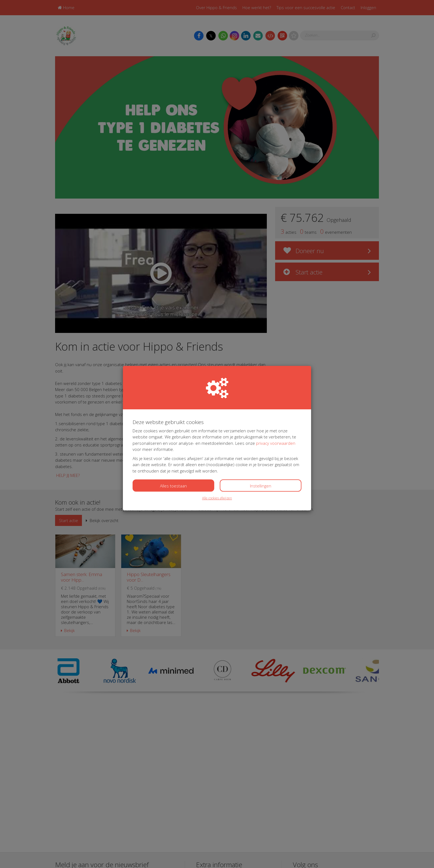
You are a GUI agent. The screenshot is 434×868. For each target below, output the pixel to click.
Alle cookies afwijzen (217, 498)
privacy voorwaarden (276, 443)
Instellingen (261, 486)
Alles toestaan (173, 486)
